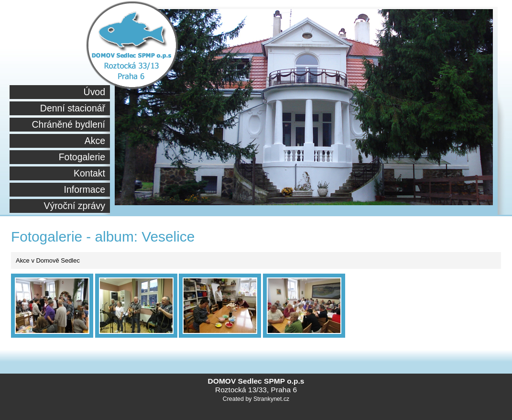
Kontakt (89, 173)
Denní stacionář (73, 108)
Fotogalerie (82, 157)
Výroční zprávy (74, 206)
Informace (85, 189)
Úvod (94, 92)
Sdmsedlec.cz (132, 49)
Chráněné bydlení (69, 124)
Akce (95, 141)
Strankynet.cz (271, 399)
